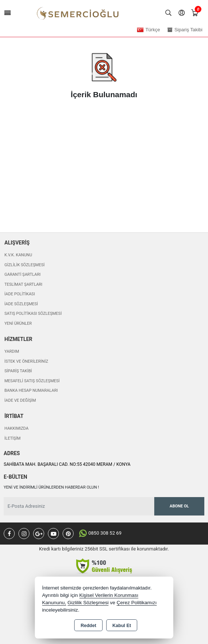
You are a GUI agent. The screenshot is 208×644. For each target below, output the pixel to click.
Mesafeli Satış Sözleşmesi (32, 381)
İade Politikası (20, 294)
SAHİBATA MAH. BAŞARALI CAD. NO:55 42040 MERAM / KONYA (67, 464)
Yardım (12, 351)
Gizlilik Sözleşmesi (24, 265)
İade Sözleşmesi (21, 304)
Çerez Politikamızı (137, 603)
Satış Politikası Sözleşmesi (33, 314)
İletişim (13, 438)
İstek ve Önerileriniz (26, 361)
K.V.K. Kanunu (18, 255)
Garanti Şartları (22, 275)
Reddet (88, 626)
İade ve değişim (20, 400)
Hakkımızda (16, 428)
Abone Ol (179, 506)
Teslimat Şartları (23, 284)
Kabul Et (122, 626)
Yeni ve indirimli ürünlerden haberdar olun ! (51, 487)
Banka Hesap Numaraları (31, 390)
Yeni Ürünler (18, 323)
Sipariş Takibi (18, 371)
